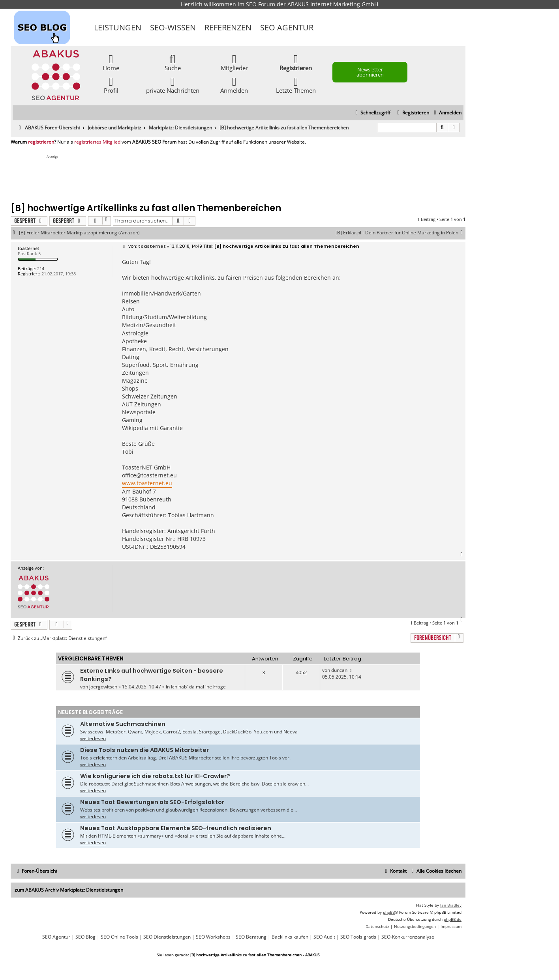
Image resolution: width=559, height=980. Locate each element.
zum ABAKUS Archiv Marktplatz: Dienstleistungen (69, 890)
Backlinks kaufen (290, 937)
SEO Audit (324, 937)
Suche (173, 62)
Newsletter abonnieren (370, 72)
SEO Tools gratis (358, 937)
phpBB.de (453, 919)
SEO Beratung (251, 937)
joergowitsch (103, 687)
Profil (111, 85)
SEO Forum (261, 4)
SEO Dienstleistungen (167, 937)
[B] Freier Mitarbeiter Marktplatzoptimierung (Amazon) (79, 233)
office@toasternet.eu (149, 475)
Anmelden (234, 85)
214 (41, 268)
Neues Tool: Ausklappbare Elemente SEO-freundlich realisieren (176, 828)
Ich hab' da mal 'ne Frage (198, 687)
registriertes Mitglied (97, 142)
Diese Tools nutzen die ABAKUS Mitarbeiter (144, 750)
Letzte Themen (296, 85)
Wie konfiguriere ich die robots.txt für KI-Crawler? (155, 776)
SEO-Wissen (173, 27)
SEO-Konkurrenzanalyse (408, 937)
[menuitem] (447, 113)
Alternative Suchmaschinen (123, 724)
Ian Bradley (451, 905)
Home (111, 62)
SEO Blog (85, 937)
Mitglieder (234, 62)
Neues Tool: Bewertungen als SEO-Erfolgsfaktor (152, 802)
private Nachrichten (173, 85)
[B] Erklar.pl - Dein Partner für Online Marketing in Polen (400, 233)
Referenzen (228, 27)
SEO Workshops (213, 937)
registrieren (41, 142)
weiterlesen (93, 738)
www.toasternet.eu (147, 483)
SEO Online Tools (119, 937)
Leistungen (118, 27)
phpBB (389, 912)
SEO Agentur (287, 27)
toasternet (28, 248)
